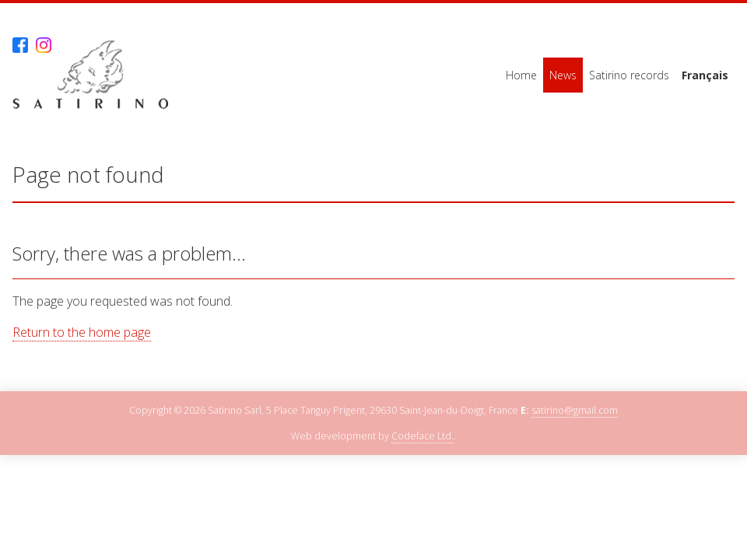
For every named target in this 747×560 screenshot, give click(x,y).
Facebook (20, 45)
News (563, 75)
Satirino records (629, 75)
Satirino (90, 75)
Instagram (44, 45)
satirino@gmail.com (575, 410)
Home (521, 75)
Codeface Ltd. (423, 436)
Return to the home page (82, 332)
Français (705, 75)
